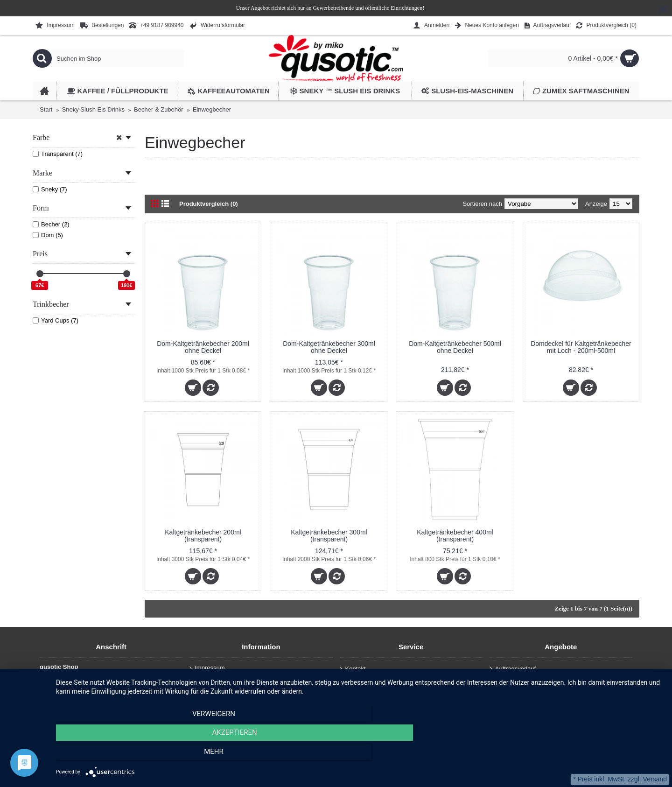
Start (46, 109)
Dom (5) (48, 235)
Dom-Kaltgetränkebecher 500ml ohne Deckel (455, 347)
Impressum (207, 668)
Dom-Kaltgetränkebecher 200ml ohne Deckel (203, 347)
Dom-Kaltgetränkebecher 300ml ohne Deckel (329, 347)
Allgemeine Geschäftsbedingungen (239, 700)
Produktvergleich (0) (209, 204)
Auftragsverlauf (363, 681)
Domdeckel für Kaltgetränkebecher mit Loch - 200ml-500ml (581, 347)
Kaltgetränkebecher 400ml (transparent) (455, 536)
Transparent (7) (58, 154)
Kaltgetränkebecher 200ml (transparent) (203, 536)
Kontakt (353, 669)
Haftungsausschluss (219, 689)
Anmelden (356, 706)
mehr (572, 755)
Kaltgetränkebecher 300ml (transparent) (329, 536)
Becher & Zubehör (159, 109)
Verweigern (147, 755)
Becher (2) (51, 224)
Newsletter (507, 694)
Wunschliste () (513, 681)
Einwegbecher (212, 109)
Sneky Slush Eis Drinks (93, 109)
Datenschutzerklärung (221, 679)
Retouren (355, 694)
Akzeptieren (359, 755)
